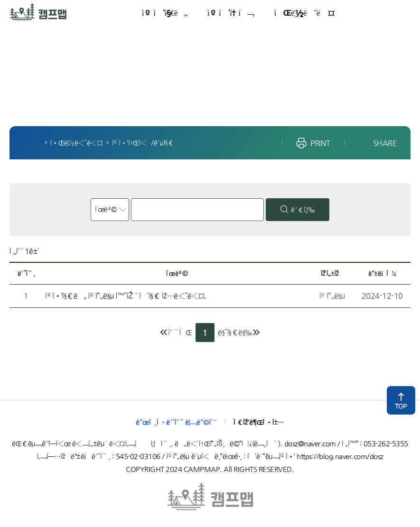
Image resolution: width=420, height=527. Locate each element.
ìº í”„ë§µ (22, 8)
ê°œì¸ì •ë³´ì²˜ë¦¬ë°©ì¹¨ (176, 422)
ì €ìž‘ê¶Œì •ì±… (259, 422)
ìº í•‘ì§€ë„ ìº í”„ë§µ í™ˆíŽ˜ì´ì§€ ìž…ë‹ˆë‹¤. (126, 296)
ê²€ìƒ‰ (303, 210)
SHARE (385, 143)
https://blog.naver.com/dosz (340, 456)
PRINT (320, 143)
